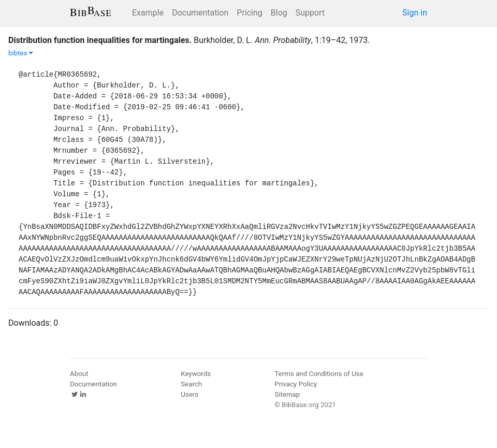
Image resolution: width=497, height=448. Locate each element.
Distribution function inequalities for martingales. (100, 40)
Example (148, 13)
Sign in (415, 13)
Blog (279, 13)
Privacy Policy (296, 384)
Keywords (196, 374)
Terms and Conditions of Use (319, 374)
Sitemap (287, 394)
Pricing (250, 13)
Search (191, 384)
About (79, 374)
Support (310, 13)
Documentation (200, 13)
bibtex (21, 53)
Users (189, 394)
